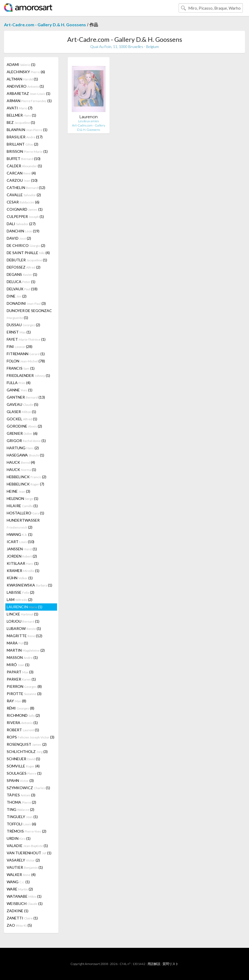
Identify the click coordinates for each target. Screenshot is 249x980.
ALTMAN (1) (22, 79)
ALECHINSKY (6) (26, 72)
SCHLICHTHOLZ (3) (27, 751)
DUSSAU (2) (23, 325)
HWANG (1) (20, 534)
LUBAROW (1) (24, 628)
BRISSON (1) (27, 151)
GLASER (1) (21, 412)
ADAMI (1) (21, 64)
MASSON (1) (22, 657)
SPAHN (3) (20, 780)
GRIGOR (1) (26, 441)
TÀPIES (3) (21, 795)
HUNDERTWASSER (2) (23, 524)
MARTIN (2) (26, 650)
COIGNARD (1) (25, 209)
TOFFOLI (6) (21, 824)
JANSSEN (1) (22, 549)
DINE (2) (17, 296)
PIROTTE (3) (24, 694)
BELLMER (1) (21, 115)
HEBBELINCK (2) (27, 477)
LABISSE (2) (20, 592)
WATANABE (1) (24, 896)
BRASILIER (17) (25, 137)
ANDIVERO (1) (25, 86)
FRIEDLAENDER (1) (28, 375)
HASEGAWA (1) (25, 455)
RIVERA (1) (22, 723)
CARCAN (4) (21, 173)
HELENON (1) (22, 498)
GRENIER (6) (22, 433)
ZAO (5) (19, 925)
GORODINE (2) (24, 426)
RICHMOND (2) (23, 715)
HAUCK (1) (21, 469)
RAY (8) (16, 701)
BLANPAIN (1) (27, 130)
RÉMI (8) (20, 708)
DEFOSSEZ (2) (24, 267)
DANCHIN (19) (23, 231)
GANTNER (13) (26, 397)
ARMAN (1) (29, 101)
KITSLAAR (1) (23, 563)
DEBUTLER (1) (27, 260)
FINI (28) (20, 346)
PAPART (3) (20, 672)
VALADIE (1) (27, 846)
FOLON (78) (26, 361)
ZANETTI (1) (22, 918)
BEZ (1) (21, 122)
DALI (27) (21, 224)
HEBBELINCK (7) (25, 484)
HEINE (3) (18, 491)
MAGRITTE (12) (24, 636)
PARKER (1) (21, 679)
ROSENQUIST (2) (27, 744)
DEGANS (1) (22, 274)
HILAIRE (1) (22, 506)
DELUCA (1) (21, 282)
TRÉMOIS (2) (27, 831)
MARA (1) (17, 643)
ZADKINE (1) (18, 911)
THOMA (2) (21, 802)
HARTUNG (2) (23, 448)
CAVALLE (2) (24, 195)
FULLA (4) (19, 383)
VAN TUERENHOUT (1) (29, 853)
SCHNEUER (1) (23, 759)
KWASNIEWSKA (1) (29, 585)
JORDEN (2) (22, 556)
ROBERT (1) (23, 730)
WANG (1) (18, 882)
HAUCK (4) (21, 462)
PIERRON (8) (24, 686)
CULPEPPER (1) (25, 216)
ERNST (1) (19, 332)
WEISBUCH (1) (25, 903)
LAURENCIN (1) (24, 607)
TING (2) (20, 809)
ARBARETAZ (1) (29, 93)
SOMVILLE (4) (23, 766)
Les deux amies (88, 121)
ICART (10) (20, 542)
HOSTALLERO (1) (25, 513)
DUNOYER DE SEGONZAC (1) (29, 314)
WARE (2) (20, 889)
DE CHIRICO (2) (26, 245)
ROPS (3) (31, 737)
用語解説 (154, 964)
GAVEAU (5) (22, 404)
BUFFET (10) (24, 159)
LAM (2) (20, 599)
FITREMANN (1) (26, 354)
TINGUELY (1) (22, 817)
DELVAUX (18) (22, 289)
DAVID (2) (19, 238)
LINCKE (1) (22, 614)
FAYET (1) (26, 339)
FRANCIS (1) (21, 368)
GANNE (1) (20, 390)
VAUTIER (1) (25, 867)
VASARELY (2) (23, 860)
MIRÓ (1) (18, 665)
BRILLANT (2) (22, 144)
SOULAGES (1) (24, 773)
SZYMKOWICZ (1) (28, 788)
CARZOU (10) (22, 180)
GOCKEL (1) (22, 419)
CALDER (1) (24, 166)
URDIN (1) (19, 838)
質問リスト (171, 964)
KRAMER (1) (23, 571)
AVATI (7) (20, 108)
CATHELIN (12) (26, 188)
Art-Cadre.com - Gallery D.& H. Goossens (45, 25)
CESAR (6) (23, 202)
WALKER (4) (21, 875)
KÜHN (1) (20, 578)
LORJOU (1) (23, 621)
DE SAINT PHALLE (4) (28, 253)
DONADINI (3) (26, 303)
